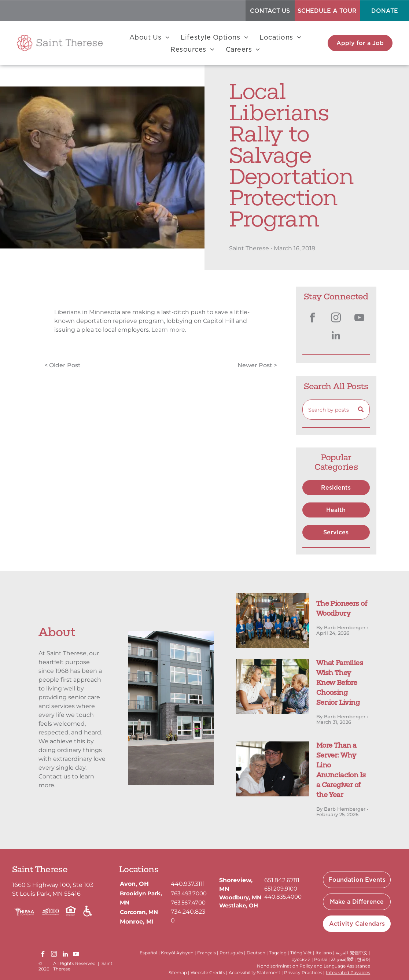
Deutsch (256, 953)
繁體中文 (359, 953)
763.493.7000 (189, 893)
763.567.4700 (188, 902)
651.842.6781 (282, 880)
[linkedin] (336, 337)
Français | (208, 953)
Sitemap (178, 972)
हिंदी (350, 959)
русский (301, 959)
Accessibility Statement (255, 972)
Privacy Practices (303, 972)
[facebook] (313, 319)
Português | (233, 953)
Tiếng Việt (301, 953)
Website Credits (208, 972)
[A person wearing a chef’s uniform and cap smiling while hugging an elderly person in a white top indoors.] (273, 769)
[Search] (336, 410)
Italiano (324, 953)
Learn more (168, 330)
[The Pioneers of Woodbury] (273, 620)
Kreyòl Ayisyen (177, 953)
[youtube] (360, 319)
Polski (321, 959)
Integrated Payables (348, 972)
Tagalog (278, 953)
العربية (342, 953)
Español (148, 953)
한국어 (364, 959)
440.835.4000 (283, 897)
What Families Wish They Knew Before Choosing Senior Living (340, 684)
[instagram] (336, 319)
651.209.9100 (281, 889)
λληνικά (338, 959)
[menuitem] (150, 37)
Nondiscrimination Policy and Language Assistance (314, 966)
